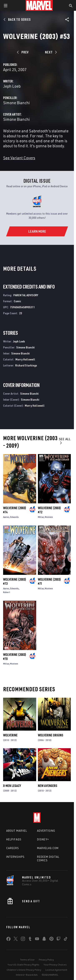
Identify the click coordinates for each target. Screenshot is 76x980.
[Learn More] (37, 231)
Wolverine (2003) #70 (15, 657)
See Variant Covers (19, 158)
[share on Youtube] (37, 940)
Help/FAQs (14, 839)
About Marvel (17, 831)
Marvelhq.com (48, 848)
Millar (41, 517)
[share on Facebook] (8, 940)
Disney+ (43, 839)
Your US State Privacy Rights (23, 965)
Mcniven (49, 517)
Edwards (14, 517)
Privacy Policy (46, 960)
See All (65, 441)
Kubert (7, 592)
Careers (13, 848)
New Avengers (47, 786)
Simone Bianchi (16, 103)
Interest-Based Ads (27, 975)
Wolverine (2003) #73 (15, 581)
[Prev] (23, 52)
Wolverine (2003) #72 (49, 510)
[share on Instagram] (23, 940)
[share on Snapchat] (44, 940)
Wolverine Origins (50, 735)
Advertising (46, 831)
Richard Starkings (26, 365)
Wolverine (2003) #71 (49, 581)
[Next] (50, 52)
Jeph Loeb (12, 86)
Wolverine (10, 735)
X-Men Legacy (12, 786)
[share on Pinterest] (51, 940)
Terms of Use (27, 960)
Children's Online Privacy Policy (24, 970)
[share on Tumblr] (30, 940)
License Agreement (56, 970)
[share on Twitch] (59, 940)
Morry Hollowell (25, 359)
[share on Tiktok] (66, 940)
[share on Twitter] (16, 940)
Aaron (6, 517)
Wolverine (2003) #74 (15, 510)
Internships (15, 857)
